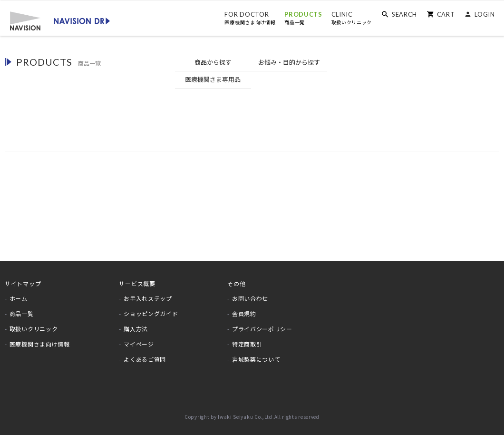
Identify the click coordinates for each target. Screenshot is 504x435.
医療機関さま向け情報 (40, 339)
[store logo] (59, 20)
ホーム (19, 294)
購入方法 (136, 324)
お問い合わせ (250, 294)
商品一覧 (22, 309)
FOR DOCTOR (250, 18)
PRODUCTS (303, 18)
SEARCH (404, 14)
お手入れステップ (148, 294)
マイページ (139, 339)
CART (446, 14)
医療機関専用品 (329, 63)
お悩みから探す (252, 63)
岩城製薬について (256, 354)
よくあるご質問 (145, 354)
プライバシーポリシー (262, 324)
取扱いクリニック (34, 324)
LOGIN (485, 14)
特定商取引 (247, 339)
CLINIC (351, 18)
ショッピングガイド (151, 309)
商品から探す (176, 62)
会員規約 (244, 309)
